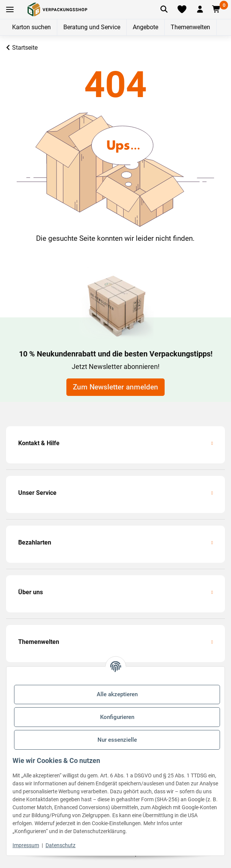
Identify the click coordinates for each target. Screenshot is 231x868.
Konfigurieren (117, 717)
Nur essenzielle (117, 740)
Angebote (145, 27)
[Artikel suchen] (164, 9)
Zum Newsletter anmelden (115, 387)
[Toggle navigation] (10, 10)
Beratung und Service (92, 27)
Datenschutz (60, 845)
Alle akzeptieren (117, 694)
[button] (200, 9)
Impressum (26, 845)
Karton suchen (31, 27)
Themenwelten (190, 27)
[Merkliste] (182, 9)
